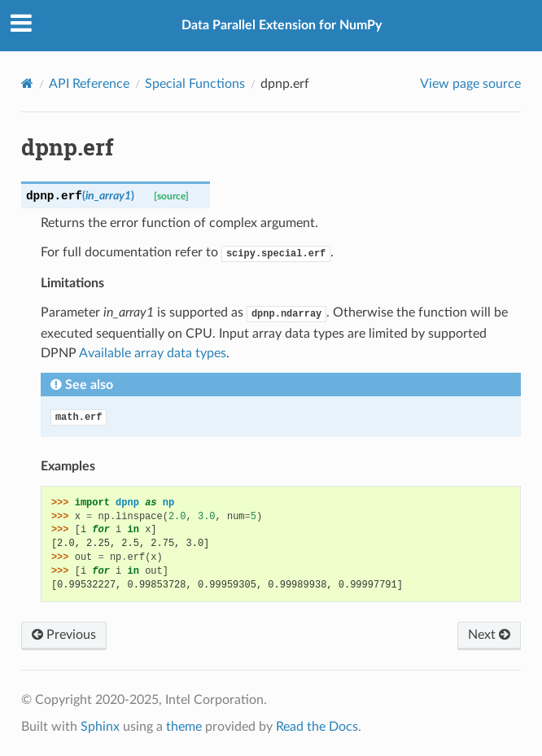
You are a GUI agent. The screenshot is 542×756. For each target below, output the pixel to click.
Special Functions (195, 84)
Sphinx (100, 727)
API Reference (89, 84)
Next (489, 635)
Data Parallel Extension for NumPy (282, 25)
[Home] (27, 83)
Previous (64, 635)
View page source (470, 84)
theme (184, 727)
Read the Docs (317, 727)
